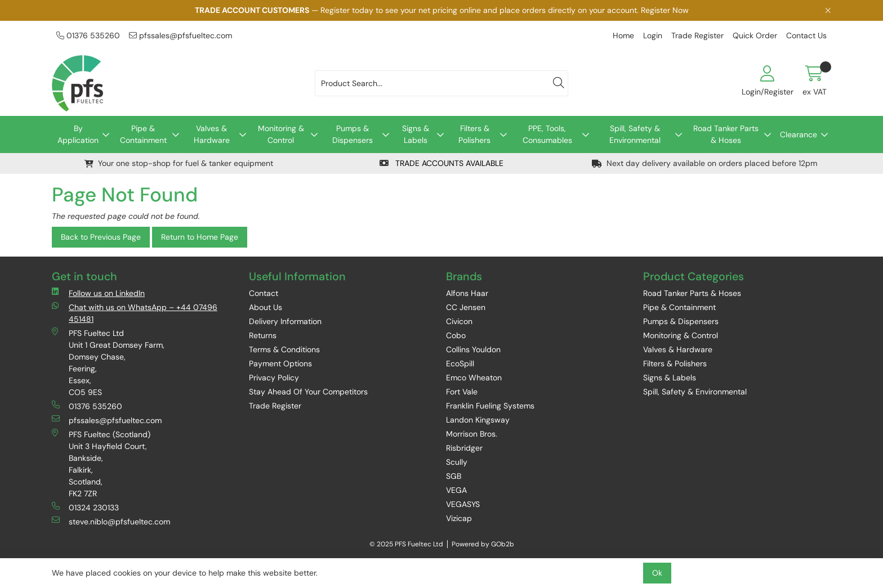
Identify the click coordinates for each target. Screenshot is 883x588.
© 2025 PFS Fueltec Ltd (406, 544)
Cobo (456, 335)
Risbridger (464, 448)
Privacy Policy (274, 378)
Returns (263, 335)
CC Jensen (466, 307)
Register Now (665, 10)
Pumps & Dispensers (353, 134)
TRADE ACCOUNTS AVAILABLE (441, 163)
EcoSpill (460, 363)
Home (623, 35)
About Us (266, 307)
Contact (264, 293)
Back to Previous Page (101, 237)
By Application (78, 134)
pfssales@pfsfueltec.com (180, 35)
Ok (657, 573)
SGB (454, 476)
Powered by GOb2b (483, 544)
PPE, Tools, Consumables (547, 134)
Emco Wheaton (474, 378)
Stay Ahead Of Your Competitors (308, 392)
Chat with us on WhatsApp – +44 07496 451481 (135, 313)
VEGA (456, 490)
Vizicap (459, 518)
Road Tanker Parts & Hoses (726, 134)
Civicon (459, 321)
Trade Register (697, 35)
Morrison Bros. (472, 434)
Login (653, 35)
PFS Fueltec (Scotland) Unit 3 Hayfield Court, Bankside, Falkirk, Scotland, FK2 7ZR (101, 464)
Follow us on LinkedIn (98, 293)
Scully (457, 462)
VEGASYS (463, 504)
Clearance (799, 134)
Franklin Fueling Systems (490, 406)
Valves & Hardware (212, 134)
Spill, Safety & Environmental (635, 134)
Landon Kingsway (478, 420)
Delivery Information (285, 321)
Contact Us (806, 35)
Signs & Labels (416, 134)
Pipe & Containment (143, 134)
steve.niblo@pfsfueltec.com (111, 521)
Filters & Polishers (474, 134)
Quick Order (755, 35)
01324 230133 (85, 507)
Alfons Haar (467, 293)
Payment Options (280, 363)
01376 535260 (88, 35)
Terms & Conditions (284, 349)
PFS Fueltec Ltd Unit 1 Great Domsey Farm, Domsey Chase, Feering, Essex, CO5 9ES (108, 362)
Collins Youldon (473, 349)
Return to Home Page (200, 237)
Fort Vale (462, 392)
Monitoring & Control (281, 134)
